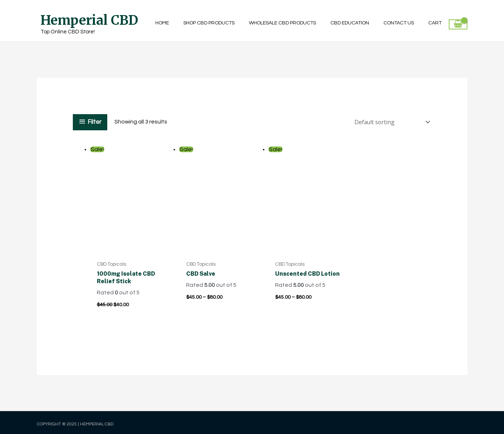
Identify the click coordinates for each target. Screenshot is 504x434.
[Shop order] (390, 122)
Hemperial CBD (89, 20)
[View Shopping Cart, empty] (458, 24)
